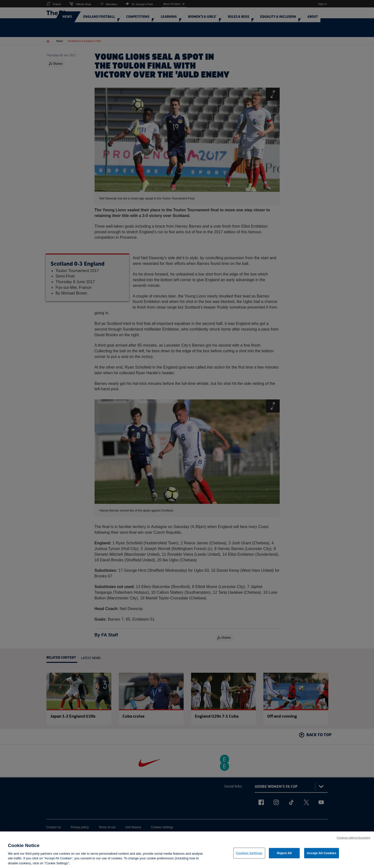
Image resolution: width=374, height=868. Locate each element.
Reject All (284, 857)
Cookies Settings (249, 857)
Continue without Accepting (354, 842)
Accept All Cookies (322, 857)
